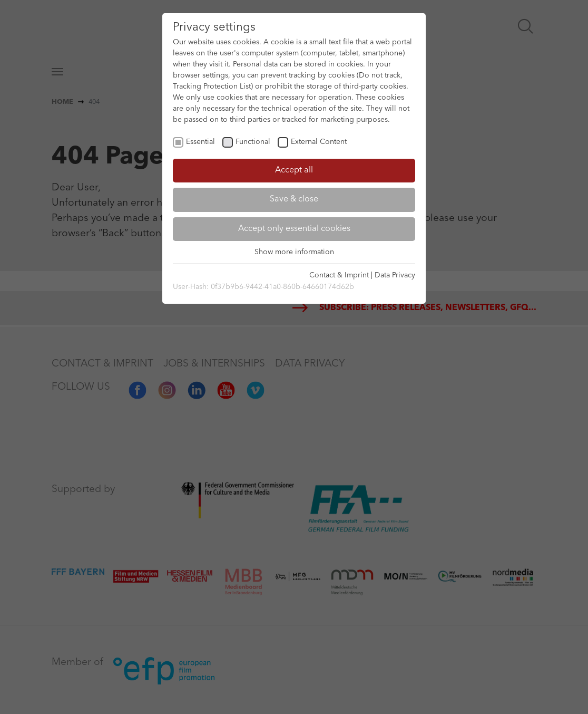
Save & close (294, 199)
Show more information (294, 252)
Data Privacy (395, 275)
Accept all (294, 170)
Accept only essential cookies (294, 229)
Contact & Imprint (339, 275)
